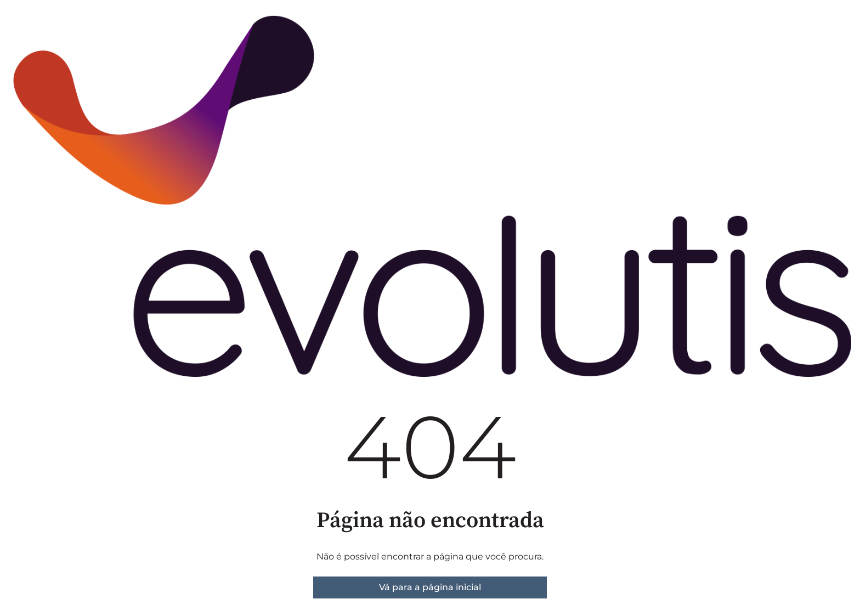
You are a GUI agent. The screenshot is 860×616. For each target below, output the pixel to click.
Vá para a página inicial (430, 587)
